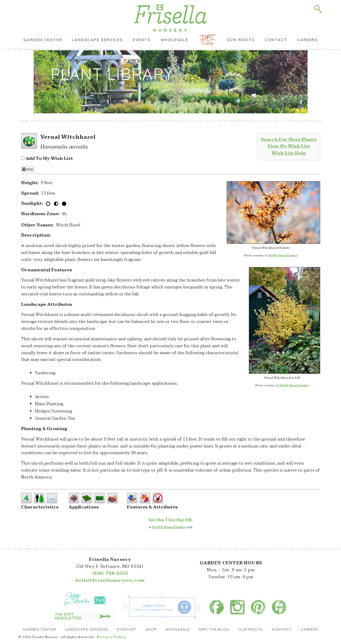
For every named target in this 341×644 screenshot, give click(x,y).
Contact (276, 30)
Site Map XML (180, 520)
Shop (151, 629)
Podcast (127, 629)
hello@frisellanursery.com (110, 580)
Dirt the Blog (207, 30)
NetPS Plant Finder (283, 255)
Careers (307, 30)
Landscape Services (97, 30)
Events (142, 30)
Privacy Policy (112, 637)
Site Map (156, 520)
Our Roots (241, 30)
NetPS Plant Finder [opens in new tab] (169, 527)
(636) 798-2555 (110, 573)
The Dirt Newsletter (68, 616)
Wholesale (174, 30)
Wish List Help (289, 153)
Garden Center (43, 30)
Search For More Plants (289, 140)
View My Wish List (289, 146)
